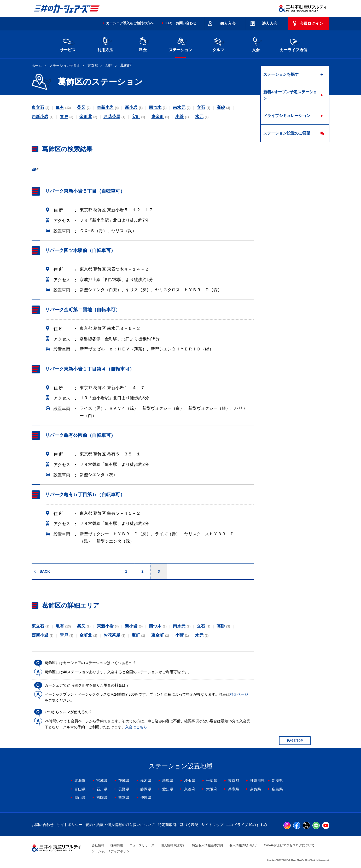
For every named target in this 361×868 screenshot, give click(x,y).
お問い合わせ (43, 825)
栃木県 (146, 781)
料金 (143, 44)
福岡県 (102, 797)
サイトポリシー (69, 825)
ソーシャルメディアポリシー (112, 851)
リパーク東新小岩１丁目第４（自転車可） (90, 369)
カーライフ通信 (293, 44)
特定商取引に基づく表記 (178, 825)
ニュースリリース (142, 845)
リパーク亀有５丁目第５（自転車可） (85, 495)
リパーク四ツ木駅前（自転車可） (80, 250)
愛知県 (168, 789)
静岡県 (146, 789)
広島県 (277, 789)
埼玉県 (190, 781)
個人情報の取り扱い (243, 845)
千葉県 (212, 781)
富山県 (80, 789)
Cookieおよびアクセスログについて (289, 845)
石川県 (102, 789)
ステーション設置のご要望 (287, 133)
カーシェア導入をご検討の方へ (130, 23)
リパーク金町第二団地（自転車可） (83, 310)
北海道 (80, 781)
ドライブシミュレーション (287, 116)
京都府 (190, 789)
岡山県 (80, 797)
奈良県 (255, 789)
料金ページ (239, 694)
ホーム (37, 66)
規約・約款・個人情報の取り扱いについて (120, 825)
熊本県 (124, 797)
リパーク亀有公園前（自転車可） (80, 435)
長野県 (124, 789)
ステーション (180, 44)
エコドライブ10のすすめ (247, 825)
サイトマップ (212, 825)
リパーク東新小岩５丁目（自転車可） (85, 191)
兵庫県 (234, 789)
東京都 (93, 66)
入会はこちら (136, 727)
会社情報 (98, 845)
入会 (256, 44)
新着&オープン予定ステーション (290, 95)
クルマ (218, 44)
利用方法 (105, 44)
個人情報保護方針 (173, 845)
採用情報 (117, 845)
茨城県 (124, 781)
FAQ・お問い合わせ (181, 23)
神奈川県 (257, 781)
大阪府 (212, 789)
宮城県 (102, 781)
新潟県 (277, 781)
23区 (109, 66)
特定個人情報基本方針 (208, 845)
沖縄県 (146, 797)
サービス (68, 44)
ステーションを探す (65, 66)
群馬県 (168, 781)
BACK (45, 571)
